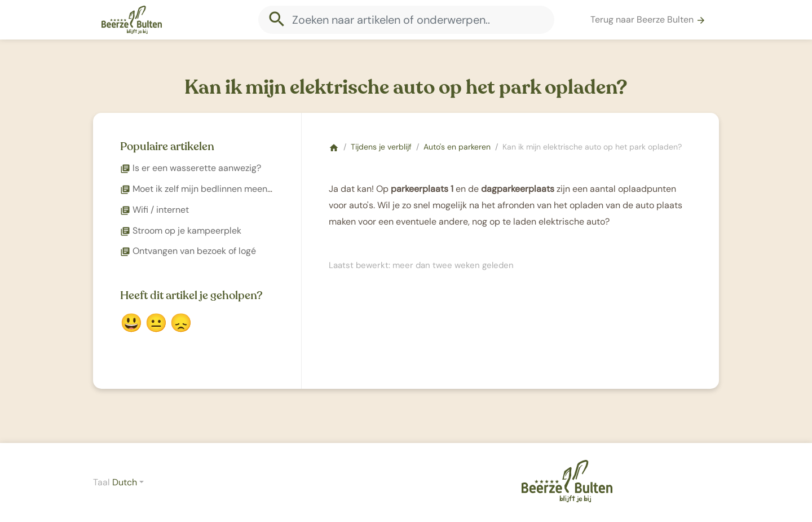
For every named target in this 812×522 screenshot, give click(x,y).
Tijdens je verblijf (381, 147)
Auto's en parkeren (457, 147)
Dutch (125, 482)
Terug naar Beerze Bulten (648, 19)
